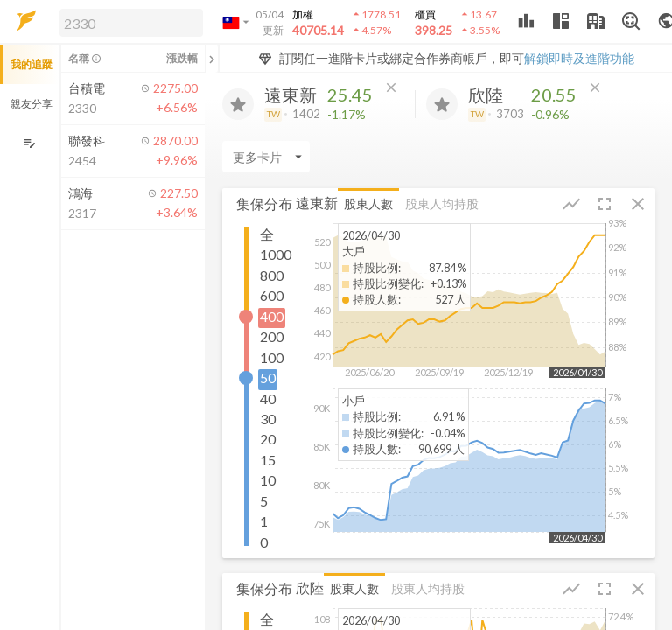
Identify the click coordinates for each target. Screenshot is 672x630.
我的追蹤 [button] (31, 64)
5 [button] (264, 501)
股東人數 (368, 203)
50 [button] (268, 378)
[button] (128, 22)
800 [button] (272, 275)
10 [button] (268, 480)
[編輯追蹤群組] (29, 143)
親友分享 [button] (31, 104)
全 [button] (267, 234)
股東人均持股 (442, 203)
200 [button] (272, 336)
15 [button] (268, 460)
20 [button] (268, 439)
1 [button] (264, 521)
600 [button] (272, 295)
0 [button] (264, 542)
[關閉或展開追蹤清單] (212, 59)
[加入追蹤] (238, 104)
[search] (131, 23)
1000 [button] (276, 254)
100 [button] (272, 357)
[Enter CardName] (266, 157)
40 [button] (268, 399)
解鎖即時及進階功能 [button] (579, 58)
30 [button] (268, 419)
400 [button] (272, 316)
